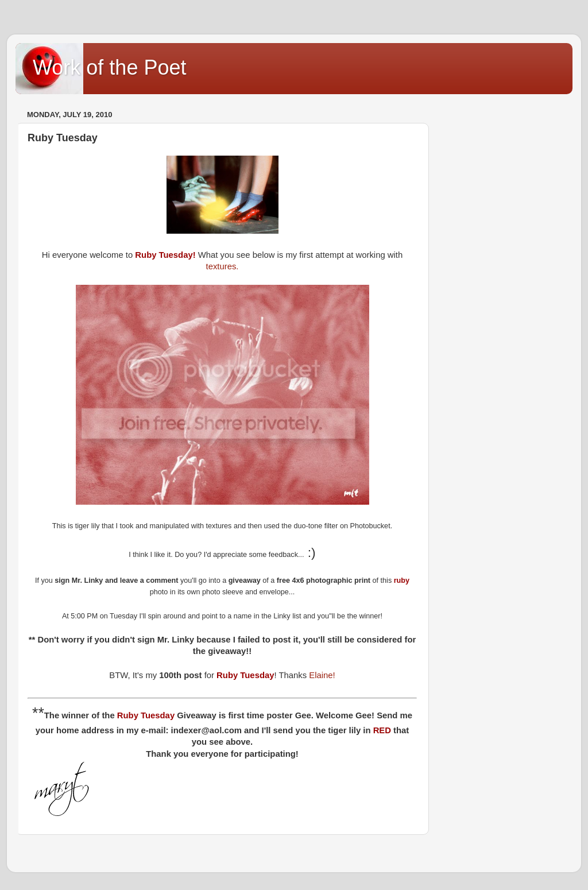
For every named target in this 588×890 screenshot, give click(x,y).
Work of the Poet (109, 67)
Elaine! (322, 675)
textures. (223, 266)
